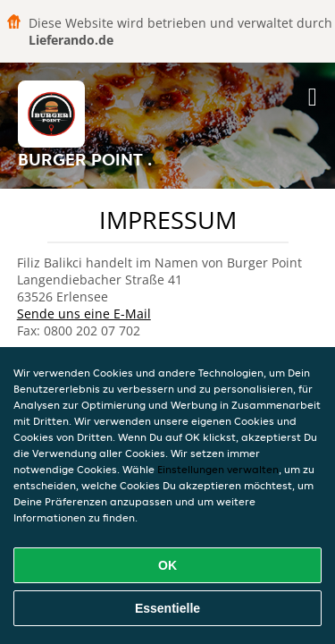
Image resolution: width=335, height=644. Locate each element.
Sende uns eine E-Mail (84, 314)
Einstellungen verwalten (218, 469)
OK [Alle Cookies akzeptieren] (167, 565)
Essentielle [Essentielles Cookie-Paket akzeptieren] (167, 608)
